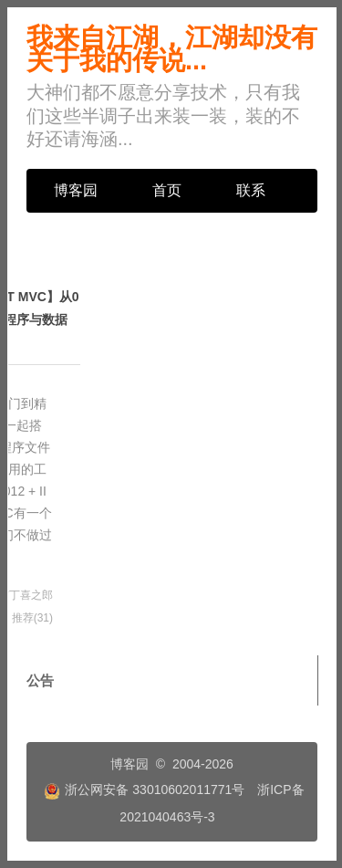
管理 (68, 234)
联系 (251, 190)
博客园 (76, 190)
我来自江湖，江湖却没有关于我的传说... (172, 49)
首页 (167, 190)
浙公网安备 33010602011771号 (144, 790)
